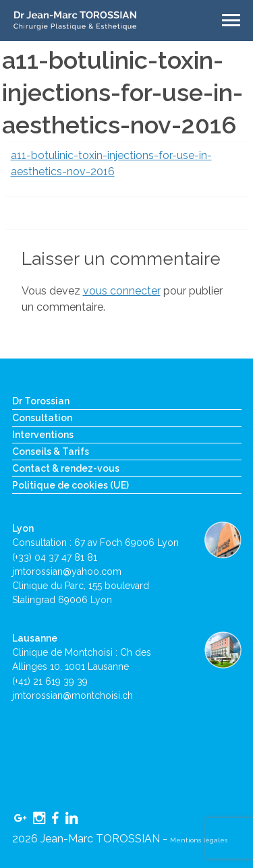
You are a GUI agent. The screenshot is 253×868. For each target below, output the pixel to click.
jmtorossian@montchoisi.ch (73, 695)
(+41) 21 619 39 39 (50, 681)
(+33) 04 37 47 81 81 (55, 557)
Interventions (43, 435)
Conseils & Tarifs (51, 452)
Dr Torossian (41, 401)
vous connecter (122, 291)
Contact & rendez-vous (66, 468)
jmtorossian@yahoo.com (67, 571)
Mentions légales (199, 840)
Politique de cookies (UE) (71, 485)
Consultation (42, 418)
